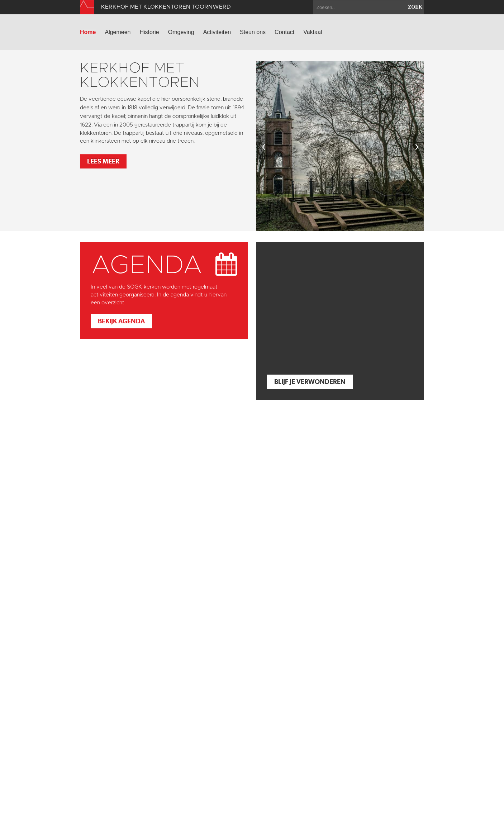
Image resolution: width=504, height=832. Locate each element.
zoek (415, 7)
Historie (149, 32)
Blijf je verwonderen (310, 382)
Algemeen (118, 32)
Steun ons (253, 32)
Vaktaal (313, 32)
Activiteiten (217, 32)
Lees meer (103, 161)
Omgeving (181, 32)
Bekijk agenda (121, 321)
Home (88, 32)
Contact (284, 32)
